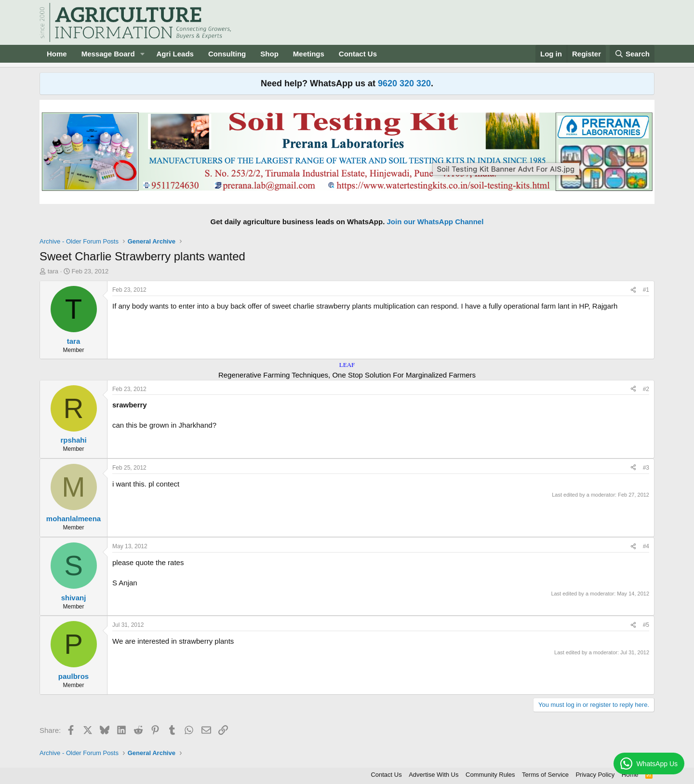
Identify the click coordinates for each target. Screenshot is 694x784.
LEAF (347, 365)
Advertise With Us (434, 775)
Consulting (227, 54)
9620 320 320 (404, 83)
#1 (646, 290)
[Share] (633, 290)
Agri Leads (175, 54)
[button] (142, 54)
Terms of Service (545, 775)
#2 (646, 389)
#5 (646, 625)
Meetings (309, 54)
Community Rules (490, 775)
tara (53, 271)
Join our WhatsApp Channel (435, 222)
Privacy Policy (595, 775)
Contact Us (358, 54)
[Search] (632, 54)
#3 (646, 468)
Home (57, 54)
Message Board (108, 54)
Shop (269, 54)
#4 (646, 546)
